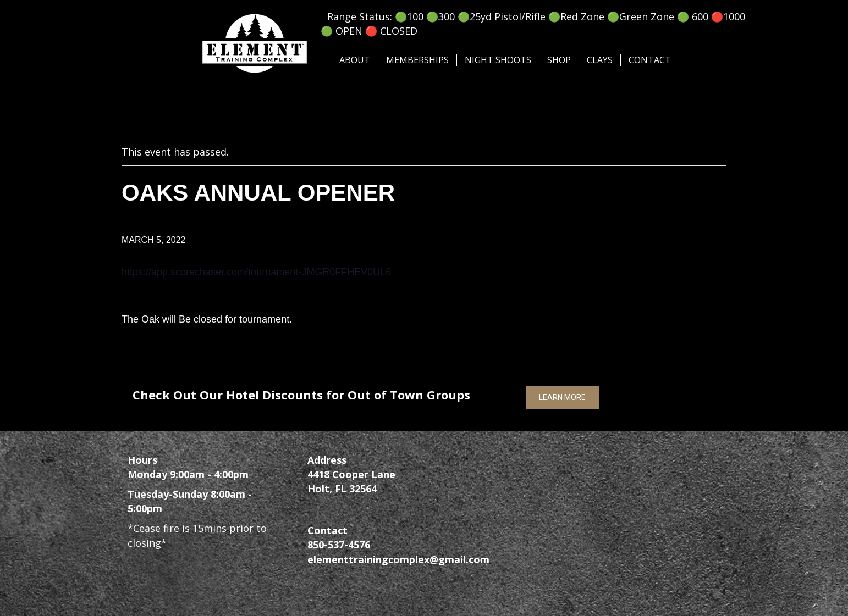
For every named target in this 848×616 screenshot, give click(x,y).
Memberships (417, 60)
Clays (600, 60)
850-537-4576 (339, 545)
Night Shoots (498, 60)
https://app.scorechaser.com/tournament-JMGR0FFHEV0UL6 (256, 272)
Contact (650, 60)
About (355, 60)
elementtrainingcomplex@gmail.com (398, 559)
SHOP (559, 60)
